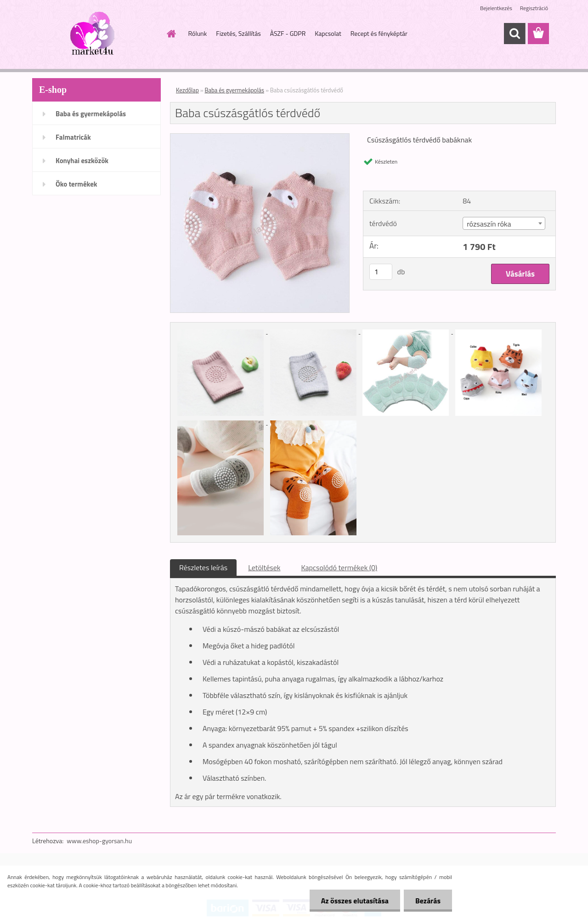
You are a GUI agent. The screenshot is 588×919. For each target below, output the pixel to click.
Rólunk (198, 33)
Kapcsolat (328, 33)
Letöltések (264, 567)
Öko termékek (76, 184)
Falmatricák (73, 137)
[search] (514, 34)
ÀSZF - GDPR (288, 33)
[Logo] (95, 34)
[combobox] (504, 223)
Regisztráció (534, 8)
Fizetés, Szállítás (238, 33)
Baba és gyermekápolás (91, 114)
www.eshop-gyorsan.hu (99, 841)
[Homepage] (171, 34)
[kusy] (381, 272)
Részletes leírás (203, 567)
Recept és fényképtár (379, 33)
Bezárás (428, 901)
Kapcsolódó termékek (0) (339, 567)
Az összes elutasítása (355, 901)
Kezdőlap (187, 90)
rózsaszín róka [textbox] (489, 224)
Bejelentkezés (496, 8)
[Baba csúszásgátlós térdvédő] (260, 137)
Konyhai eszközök (82, 161)
